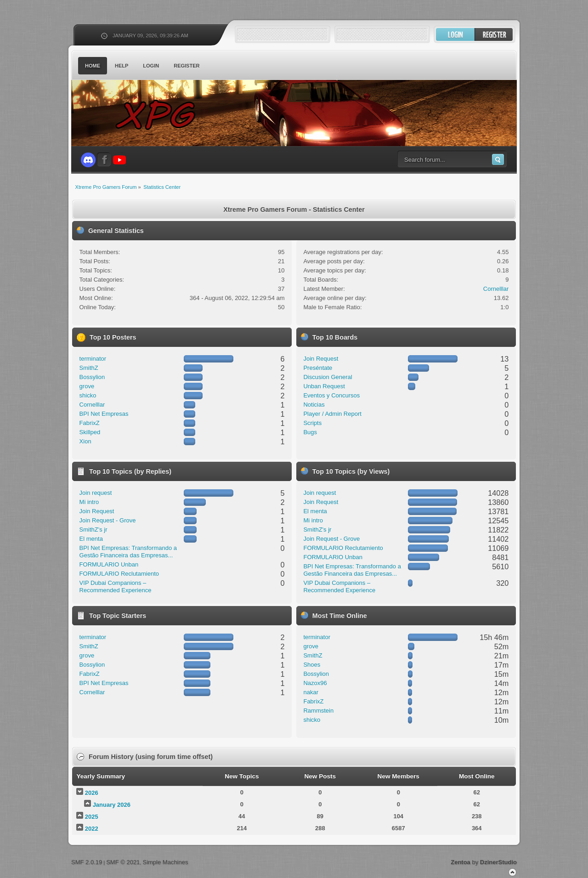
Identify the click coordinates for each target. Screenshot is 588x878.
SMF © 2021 (123, 862)
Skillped (90, 432)
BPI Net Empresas (104, 414)
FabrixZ (90, 423)
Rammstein (318, 711)
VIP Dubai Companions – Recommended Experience (116, 586)
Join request (96, 493)
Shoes (312, 665)
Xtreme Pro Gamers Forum (161, 115)
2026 (92, 793)
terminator (93, 359)
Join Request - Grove (108, 520)
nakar (311, 692)
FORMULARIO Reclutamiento (119, 574)
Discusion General (328, 377)
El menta (91, 539)
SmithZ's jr (93, 530)
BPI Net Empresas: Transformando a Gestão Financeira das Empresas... (128, 552)
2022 (92, 829)
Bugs (310, 432)
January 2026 (112, 805)
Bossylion (92, 377)
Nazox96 (315, 683)
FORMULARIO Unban (109, 564)
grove (87, 386)
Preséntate (318, 368)
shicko (88, 395)
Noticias (314, 405)
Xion (85, 441)
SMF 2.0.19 (87, 862)
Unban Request (324, 386)
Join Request (321, 359)
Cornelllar (496, 289)
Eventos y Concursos (331, 395)
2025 (92, 817)
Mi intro (89, 502)
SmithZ (89, 368)
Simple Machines (165, 862)
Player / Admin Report (332, 414)
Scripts (312, 423)
